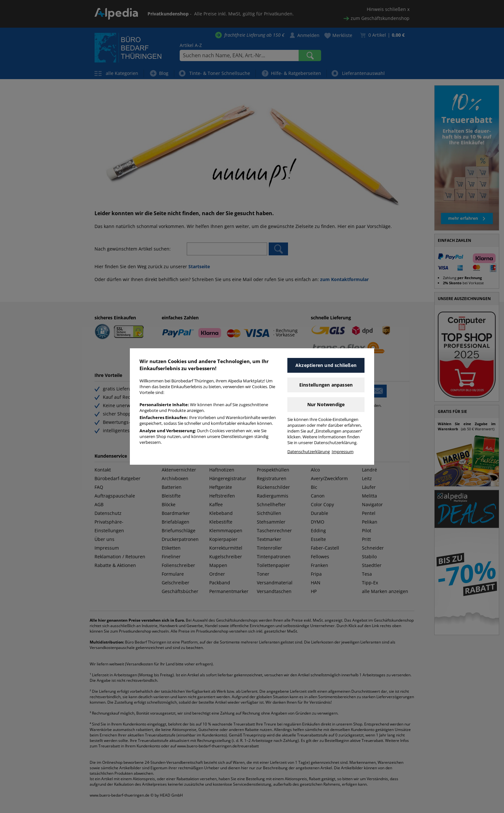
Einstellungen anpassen (326, 385)
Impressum (343, 452)
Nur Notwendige (326, 404)
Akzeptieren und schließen (326, 365)
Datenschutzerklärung (309, 452)
